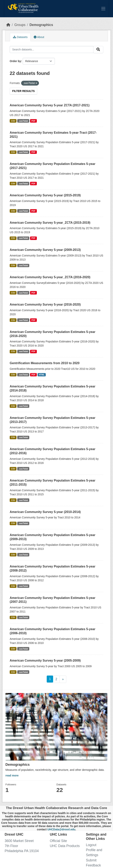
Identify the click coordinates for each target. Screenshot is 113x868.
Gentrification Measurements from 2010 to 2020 (45, 363)
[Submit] (98, 50)
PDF (33, 121)
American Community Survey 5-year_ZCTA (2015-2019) (50, 223)
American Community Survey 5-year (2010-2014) (45, 512)
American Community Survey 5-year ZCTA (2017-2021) (50, 105)
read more (12, 775)
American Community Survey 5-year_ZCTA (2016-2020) (50, 277)
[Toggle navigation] (103, 9)
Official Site (58, 841)
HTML (42, 375)
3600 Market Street (19, 841)
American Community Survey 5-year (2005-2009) (45, 661)
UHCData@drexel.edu (61, 829)
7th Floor (11, 846)
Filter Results (23, 91)
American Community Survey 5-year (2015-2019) (45, 195)
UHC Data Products (65, 846)
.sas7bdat (23, 121)
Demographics (41, 25)
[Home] (8, 25)
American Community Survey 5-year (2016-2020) (45, 304)
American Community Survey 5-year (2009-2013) (45, 250)
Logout (91, 845)
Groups (20, 25)
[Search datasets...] (52, 49)
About (39, 37)
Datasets (20, 37)
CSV (13, 121)
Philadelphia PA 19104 (22, 851)
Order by (15, 61)
